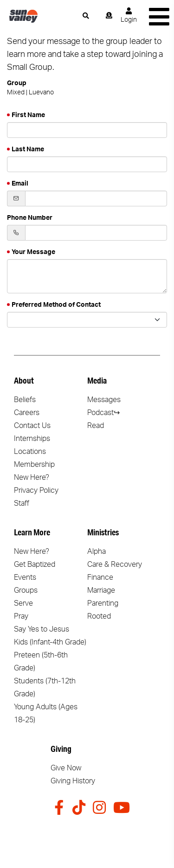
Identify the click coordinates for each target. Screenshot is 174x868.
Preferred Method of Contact (56, 305)
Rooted (99, 616)
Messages (104, 400)
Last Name (28, 149)
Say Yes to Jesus (42, 629)
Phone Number (30, 218)
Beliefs (25, 400)
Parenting (103, 603)
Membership (34, 465)
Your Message (33, 252)
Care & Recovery (115, 564)
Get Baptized (35, 564)
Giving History (73, 781)
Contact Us (32, 426)
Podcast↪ (103, 413)
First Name (28, 115)
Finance (100, 577)
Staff (22, 503)
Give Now (66, 768)
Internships (32, 439)
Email (20, 184)
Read (96, 426)
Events (25, 577)
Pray (21, 616)
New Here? (32, 477)
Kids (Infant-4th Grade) (50, 642)
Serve (23, 603)
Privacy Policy (36, 490)
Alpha (97, 552)
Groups (26, 590)
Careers (27, 413)
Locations (30, 452)
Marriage (101, 590)
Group (17, 83)
